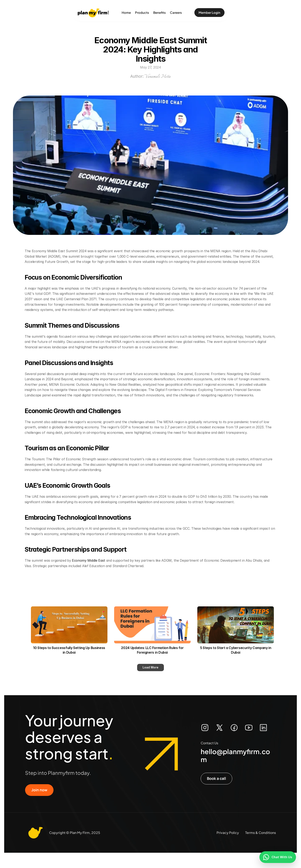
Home (126, 12)
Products (142, 12)
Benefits (159, 12)
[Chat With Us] (278, 857)
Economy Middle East (89, 560)
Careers (176, 12)
